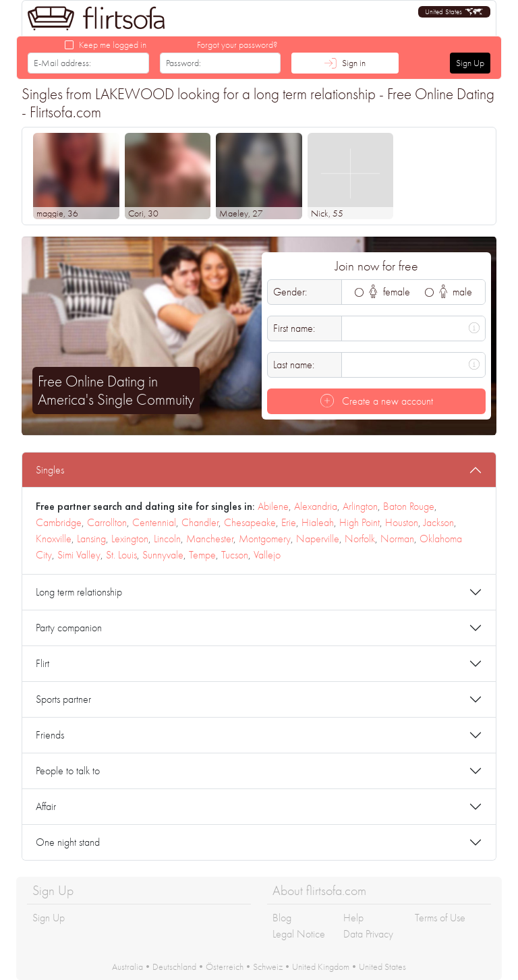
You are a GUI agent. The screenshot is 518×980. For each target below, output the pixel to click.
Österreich (225, 967)
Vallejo (267, 555)
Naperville (318, 539)
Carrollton (107, 522)
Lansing (91, 539)
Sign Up (470, 63)
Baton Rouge (409, 506)
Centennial (154, 522)
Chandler (200, 522)
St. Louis (121, 555)
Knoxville (54, 539)
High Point (359, 522)
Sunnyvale (163, 555)
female (390, 292)
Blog (282, 918)
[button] (454, 12)
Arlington (360, 506)
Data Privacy (368, 934)
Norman (397, 539)
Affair (46, 806)
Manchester (210, 539)
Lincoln (167, 539)
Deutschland (174, 967)
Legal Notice (299, 934)
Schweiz (268, 967)
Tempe (202, 555)
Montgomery (265, 539)
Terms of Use (440, 918)
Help (353, 918)
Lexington (130, 539)
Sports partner (63, 699)
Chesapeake (250, 522)
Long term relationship (79, 592)
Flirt (42, 663)
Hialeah (318, 522)
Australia (127, 967)
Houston (402, 522)
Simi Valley (79, 555)
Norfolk (360, 539)
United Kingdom (321, 967)
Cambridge (59, 522)
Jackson (439, 522)
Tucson (235, 555)
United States (382, 967)
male (456, 292)
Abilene (273, 506)
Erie (289, 522)
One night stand (68, 842)
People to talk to (68, 771)
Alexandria (316, 506)
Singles (50, 470)
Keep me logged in (113, 45)
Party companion (69, 628)
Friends (50, 735)
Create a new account (377, 401)
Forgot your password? (237, 45)
